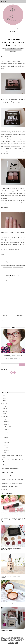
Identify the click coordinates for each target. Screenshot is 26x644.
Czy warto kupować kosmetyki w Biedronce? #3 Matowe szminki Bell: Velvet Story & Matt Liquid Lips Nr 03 (13, 520)
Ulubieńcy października (7, 630)
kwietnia (5, 443)
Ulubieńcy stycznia (6, 453)
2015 (4, 419)
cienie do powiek (11, 48)
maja (5, 440)
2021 (4, 403)
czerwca (5, 437)
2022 (4, 401)
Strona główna (8, 29)
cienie (4, 48)
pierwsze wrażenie (18, 267)
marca (5, 445)
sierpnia (5, 432)
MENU (3, 2)
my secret (8, 50)
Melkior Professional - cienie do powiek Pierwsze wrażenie (11, 549)
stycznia (5, 450)
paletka (13, 50)
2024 (4, 396)
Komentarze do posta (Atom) (10, 321)
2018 (4, 411)
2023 (4, 398)
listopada (6, 424)
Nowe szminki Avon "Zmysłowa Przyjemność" (12, 484)
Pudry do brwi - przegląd (8, 473)
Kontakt (13, 32)
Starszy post (21, 316)
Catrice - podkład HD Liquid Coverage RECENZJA (10, 577)
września (6, 429)
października (6, 427)
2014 (4, 489)
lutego (5, 448)
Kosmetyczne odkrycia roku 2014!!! (10, 486)
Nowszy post (4, 316)
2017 (4, 414)
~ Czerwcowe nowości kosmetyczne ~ (10, 604)
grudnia (5, 422)
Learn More (11, 643)
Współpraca (19, 29)
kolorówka (20, 48)
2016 (4, 416)
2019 (4, 409)
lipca (5, 435)
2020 (4, 406)
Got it (17, 643)
